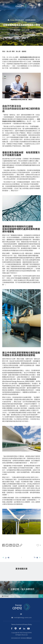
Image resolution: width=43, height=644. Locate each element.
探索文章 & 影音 (19, 20)
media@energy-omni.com (23, 617)
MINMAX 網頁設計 (26, 638)
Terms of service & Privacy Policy (22, 624)
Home (11, 20)
